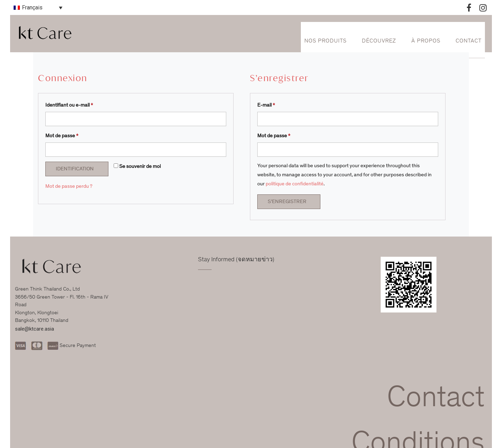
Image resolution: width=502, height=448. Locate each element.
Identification (75, 169)
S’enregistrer (287, 202)
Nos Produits (325, 41)
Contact (469, 41)
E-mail (266, 105)
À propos (426, 41)
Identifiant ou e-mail (69, 105)
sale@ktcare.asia (35, 329)
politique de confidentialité (295, 184)
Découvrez (379, 41)
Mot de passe (62, 136)
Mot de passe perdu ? (69, 187)
